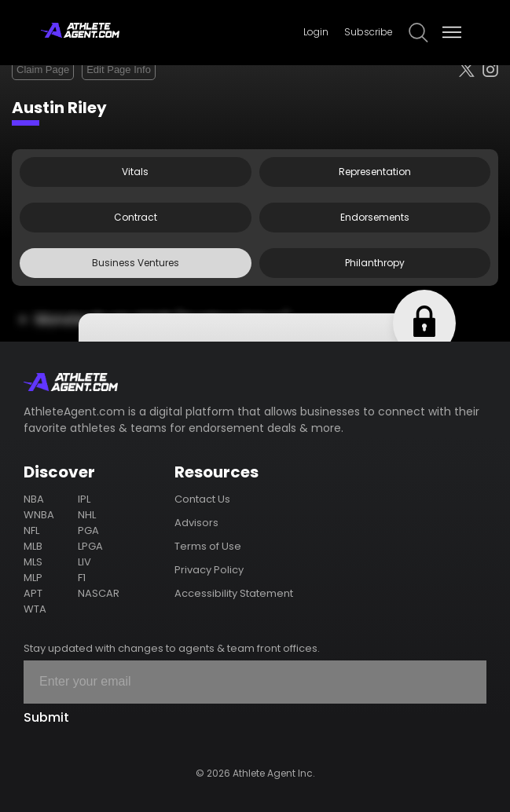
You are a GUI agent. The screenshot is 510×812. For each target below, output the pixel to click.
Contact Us (202, 499)
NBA (34, 499)
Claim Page (43, 69)
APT (33, 593)
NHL (87, 515)
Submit (46, 717)
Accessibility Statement (234, 593)
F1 (82, 578)
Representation (375, 172)
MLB (33, 546)
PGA (88, 530)
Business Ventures (136, 263)
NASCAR (99, 593)
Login (316, 32)
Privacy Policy (209, 570)
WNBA (39, 515)
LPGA (90, 546)
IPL (84, 499)
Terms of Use (208, 546)
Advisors (196, 523)
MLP (33, 578)
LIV (84, 562)
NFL (31, 530)
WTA (35, 609)
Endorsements (375, 217)
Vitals (135, 172)
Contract (136, 217)
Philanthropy (375, 263)
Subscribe (369, 32)
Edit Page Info (119, 69)
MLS (33, 562)
